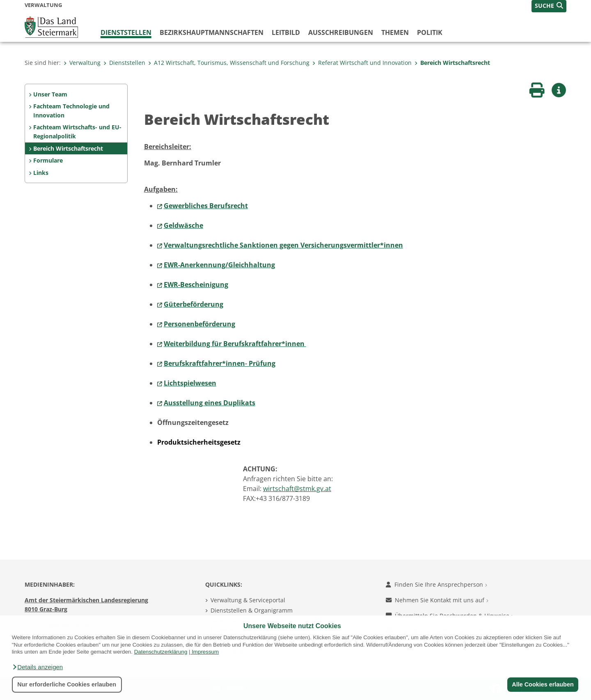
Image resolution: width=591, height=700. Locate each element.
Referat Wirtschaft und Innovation (362, 63)
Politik (430, 32)
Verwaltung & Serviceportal (248, 600)
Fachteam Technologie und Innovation (71, 111)
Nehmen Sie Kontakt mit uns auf (437, 600)
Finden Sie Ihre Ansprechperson (436, 584)
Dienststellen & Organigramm (252, 610)
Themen (395, 32)
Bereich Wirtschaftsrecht (452, 63)
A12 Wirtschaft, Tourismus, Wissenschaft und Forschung (229, 63)
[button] (37, 667)
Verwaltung (82, 63)
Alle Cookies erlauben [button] (543, 684)
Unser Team (50, 94)
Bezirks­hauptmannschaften (212, 32)
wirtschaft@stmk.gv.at (297, 489)
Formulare (48, 160)
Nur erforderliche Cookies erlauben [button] (67, 684)
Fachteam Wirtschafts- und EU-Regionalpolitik (77, 132)
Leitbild (286, 32)
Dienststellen (126, 32)
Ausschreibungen (341, 32)
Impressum (205, 652)
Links (41, 173)
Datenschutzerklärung (161, 652)
